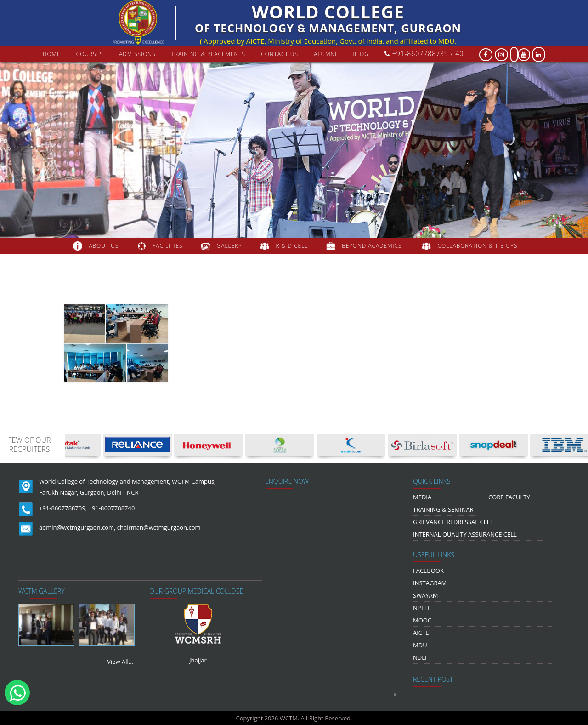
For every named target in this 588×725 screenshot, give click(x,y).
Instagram (430, 583)
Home (52, 54)
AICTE (421, 633)
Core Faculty (509, 497)
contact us (280, 54)
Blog (361, 54)
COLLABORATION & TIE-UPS (478, 246)
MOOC (422, 620)
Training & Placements (208, 54)
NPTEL (422, 608)
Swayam (426, 595)
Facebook (428, 571)
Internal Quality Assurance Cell (465, 534)
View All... (120, 662)
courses (90, 54)
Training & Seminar (443, 509)
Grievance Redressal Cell (453, 522)
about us (104, 246)
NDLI (420, 657)
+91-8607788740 (112, 508)
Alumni (325, 54)
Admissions (137, 54)
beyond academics (373, 246)
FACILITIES (167, 246)
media (422, 497)
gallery (229, 246)
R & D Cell (292, 246)
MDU (420, 645)
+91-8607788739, (63, 508)
